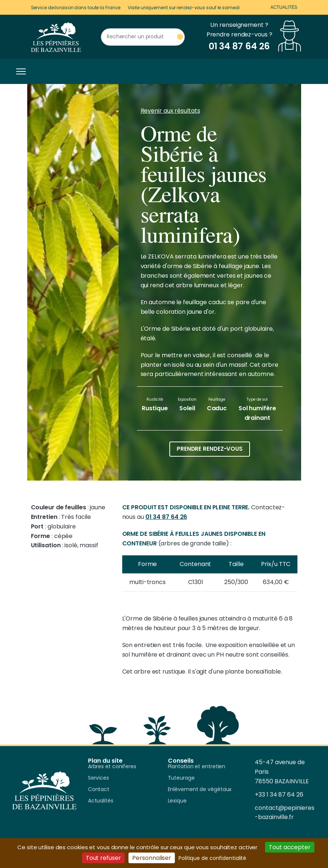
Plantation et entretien (197, 767)
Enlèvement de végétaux (200, 790)
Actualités (284, 7)
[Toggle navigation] (19, 71)
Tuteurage (181, 778)
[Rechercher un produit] (143, 37)
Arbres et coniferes (112, 767)
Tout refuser (103, 858)
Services (98, 778)
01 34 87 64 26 (166, 517)
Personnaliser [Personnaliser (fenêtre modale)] (152, 858)
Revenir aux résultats (170, 111)
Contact (99, 790)
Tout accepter (290, 847)
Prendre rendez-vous (210, 449)
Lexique (177, 801)
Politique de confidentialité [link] (212, 858)
